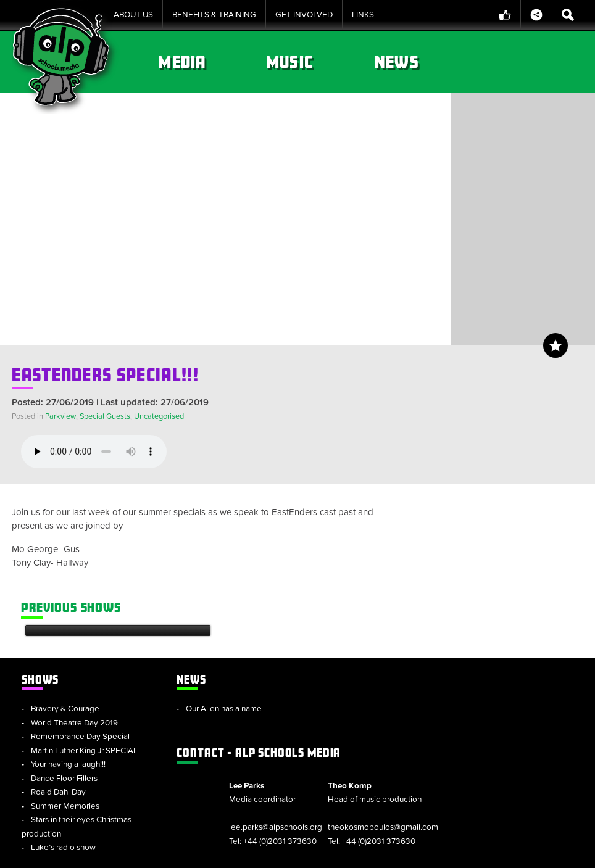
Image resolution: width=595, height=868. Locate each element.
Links (363, 15)
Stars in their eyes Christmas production (77, 721)
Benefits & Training (214, 15)
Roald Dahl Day (58, 687)
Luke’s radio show (63, 742)
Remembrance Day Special (80, 631)
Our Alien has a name (214, 603)
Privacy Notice (406, 852)
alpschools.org (494, 757)
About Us (133, 15)
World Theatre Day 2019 (74, 617)
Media (317, 62)
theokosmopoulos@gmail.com (505, 661)
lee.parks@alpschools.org (405, 648)
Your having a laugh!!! (68, 659)
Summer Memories (65, 700)
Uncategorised (159, 416)
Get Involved (304, 15)
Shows (210, 62)
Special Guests (105, 416)
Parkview (60, 416)
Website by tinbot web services (526, 852)
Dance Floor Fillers (64, 672)
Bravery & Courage (65, 603)
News (530, 62)
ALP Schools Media (394, 573)
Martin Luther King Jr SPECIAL (84, 645)
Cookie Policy (231, 852)
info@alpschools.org (486, 785)
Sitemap (172, 852)
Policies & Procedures (318, 852)
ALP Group (370, 724)
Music (423, 62)
